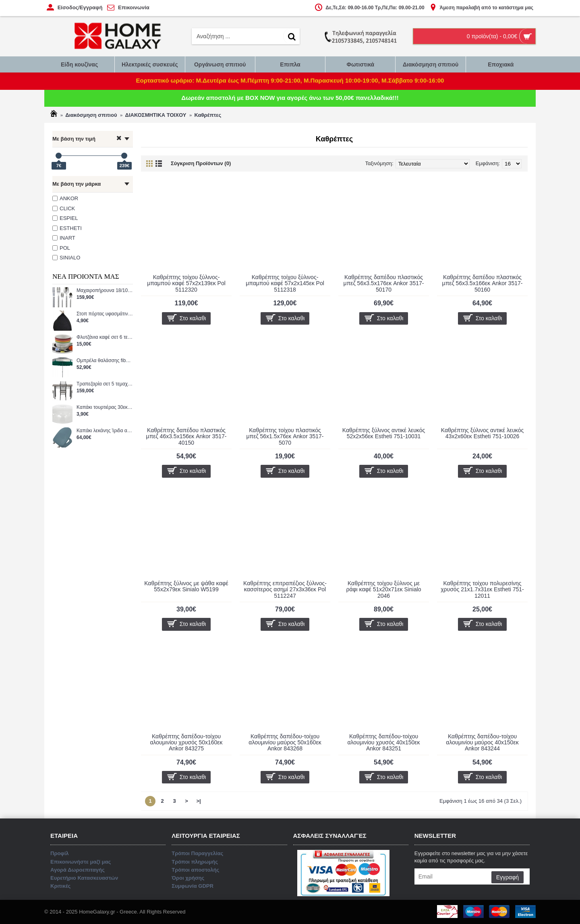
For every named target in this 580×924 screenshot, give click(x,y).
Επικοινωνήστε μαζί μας (290, 497)
